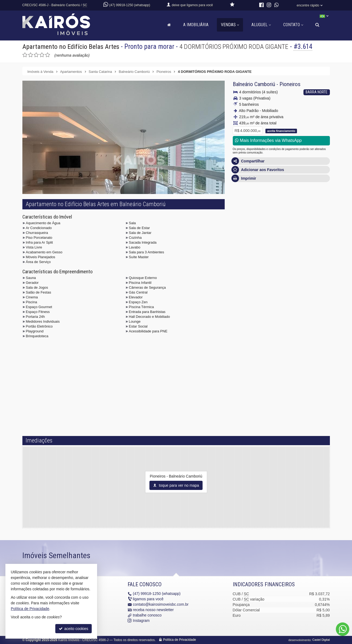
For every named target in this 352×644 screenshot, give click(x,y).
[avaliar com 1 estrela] (25, 55)
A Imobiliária (196, 25)
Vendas (230, 25)
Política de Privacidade (179, 640)
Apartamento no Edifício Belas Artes (71, 47)
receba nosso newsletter (153, 610)
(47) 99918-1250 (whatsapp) (130, 5)
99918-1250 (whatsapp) (157, 594)
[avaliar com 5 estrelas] (48, 55)
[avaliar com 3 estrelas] (36, 55)
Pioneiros (290, 84)
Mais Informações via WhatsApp (268, 140)
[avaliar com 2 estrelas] (31, 55)
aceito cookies (74, 629)
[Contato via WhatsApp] (343, 629)
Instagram (141, 621)
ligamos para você (148, 599)
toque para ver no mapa (176, 485)
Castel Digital (321, 640)
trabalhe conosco (147, 615)
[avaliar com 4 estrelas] (42, 55)
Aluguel (261, 25)
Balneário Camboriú (254, 84)
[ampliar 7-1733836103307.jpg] (139, 171)
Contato (293, 25)
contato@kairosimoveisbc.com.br (161, 605)
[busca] (317, 25)
